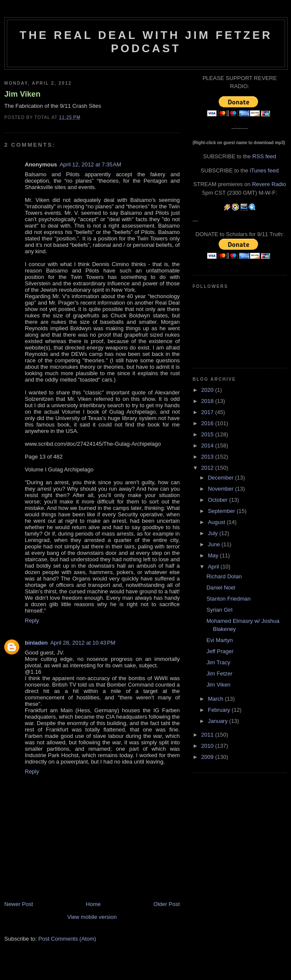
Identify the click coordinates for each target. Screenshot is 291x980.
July (214, 533)
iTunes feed (264, 170)
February (220, 710)
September (222, 511)
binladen (36, 643)
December (222, 478)
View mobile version (92, 917)
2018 (208, 401)
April (214, 567)
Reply (32, 620)
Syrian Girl (219, 610)
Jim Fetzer (219, 674)
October (219, 500)
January (219, 721)
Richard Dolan (224, 576)
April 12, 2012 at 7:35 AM (90, 164)
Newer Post (19, 904)
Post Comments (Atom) (67, 939)
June (215, 544)
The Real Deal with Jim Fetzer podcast (146, 42)
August (217, 522)
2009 (208, 757)
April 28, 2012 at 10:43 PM (83, 643)
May (214, 555)
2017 (208, 412)
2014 (208, 446)
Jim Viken (22, 94)
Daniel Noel (221, 588)
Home (94, 904)
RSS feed (264, 156)
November (222, 489)
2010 (208, 746)
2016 (208, 423)
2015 (208, 434)
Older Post (167, 904)
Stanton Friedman (228, 599)
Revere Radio (269, 184)
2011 (208, 735)
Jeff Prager (220, 651)
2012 (208, 468)
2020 (208, 390)
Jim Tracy (218, 662)
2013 (208, 457)
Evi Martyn (219, 640)
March (217, 699)
